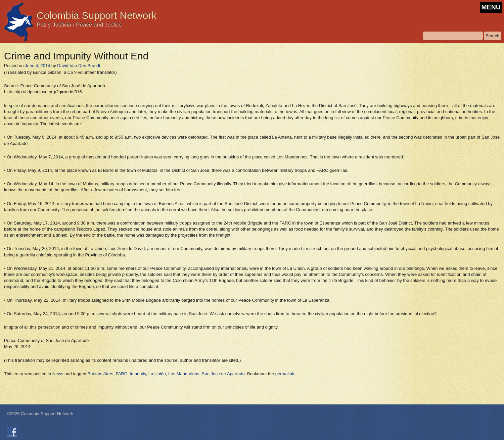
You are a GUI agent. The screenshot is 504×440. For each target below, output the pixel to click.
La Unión (157, 374)
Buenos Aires (101, 374)
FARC (121, 374)
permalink (285, 374)
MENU (491, 7)
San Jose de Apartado (223, 374)
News (58, 374)
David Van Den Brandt (79, 66)
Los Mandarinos (184, 374)
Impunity (138, 374)
